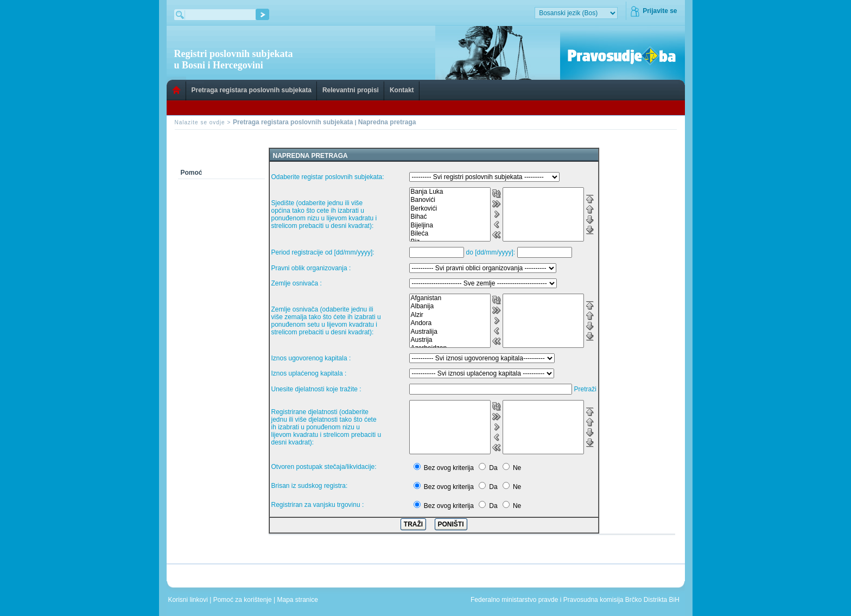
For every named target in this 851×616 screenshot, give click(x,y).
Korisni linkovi (189, 600)
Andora (450, 323)
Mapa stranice (300, 600)
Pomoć (192, 173)
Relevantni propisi (351, 90)
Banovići (450, 200)
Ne (517, 468)
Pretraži (585, 389)
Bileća (450, 234)
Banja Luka (450, 192)
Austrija (450, 340)
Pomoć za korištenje (243, 600)
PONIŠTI (451, 524)
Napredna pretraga (387, 122)
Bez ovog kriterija (449, 468)
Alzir (450, 315)
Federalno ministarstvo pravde (514, 600)
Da (493, 468)
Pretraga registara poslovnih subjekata (252, 90)
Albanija (450, 306)
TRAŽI (413, 524)
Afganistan (450, 298)
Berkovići (450, 209)
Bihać (450, 217)
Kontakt (402, 90)
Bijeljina (450, 226)
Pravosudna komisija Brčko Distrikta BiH (621, 600)
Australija (450, 332)
